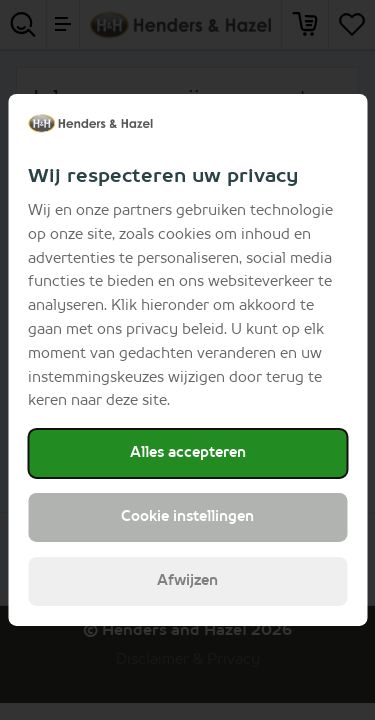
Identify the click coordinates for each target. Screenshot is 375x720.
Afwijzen (187, 581)
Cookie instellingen (187, 517)
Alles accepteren (188, 453)
